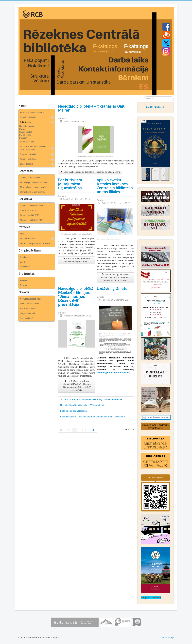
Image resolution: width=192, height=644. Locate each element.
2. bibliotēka (25, 122)
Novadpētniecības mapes (31, 299)
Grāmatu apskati (27, 126)
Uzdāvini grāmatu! (113, 288)
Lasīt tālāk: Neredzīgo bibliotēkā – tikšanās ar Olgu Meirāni (90, 172)
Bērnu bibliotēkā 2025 (30, 215)
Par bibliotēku (25, 135)
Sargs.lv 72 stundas (151, 597)
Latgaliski (160, 107)
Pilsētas (24, 280)
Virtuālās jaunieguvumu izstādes (34, 182)
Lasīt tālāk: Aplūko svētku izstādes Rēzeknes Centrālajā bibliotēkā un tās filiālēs (115, 278)
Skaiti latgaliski (27, 164)
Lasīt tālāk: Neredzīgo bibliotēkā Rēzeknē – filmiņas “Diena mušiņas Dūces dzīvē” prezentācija (77, 386)
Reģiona (24, 285)
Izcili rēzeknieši (27, 318)
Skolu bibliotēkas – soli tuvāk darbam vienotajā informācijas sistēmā (93, 417)
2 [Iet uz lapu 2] (80, 430)
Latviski (150, 107)
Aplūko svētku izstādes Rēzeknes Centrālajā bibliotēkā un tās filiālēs (115, 186)
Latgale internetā (27, 313)
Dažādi (22, 129)
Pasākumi (24, 138)
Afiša (22, 234)
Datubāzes (25, 257)
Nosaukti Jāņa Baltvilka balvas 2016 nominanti (82, 405)
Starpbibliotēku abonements (32, 192)
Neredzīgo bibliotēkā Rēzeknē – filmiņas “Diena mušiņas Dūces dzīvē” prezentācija (76, 296)
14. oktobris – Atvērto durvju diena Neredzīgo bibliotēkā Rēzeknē (91, 399)
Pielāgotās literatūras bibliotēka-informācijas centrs (34, 148)
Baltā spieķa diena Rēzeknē (74, 411)
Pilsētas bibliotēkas (29, 159)
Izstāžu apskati (26, 132)
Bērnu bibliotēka (27, 142)
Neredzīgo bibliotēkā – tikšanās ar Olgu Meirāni (92, 108)
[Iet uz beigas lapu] (93, 430)
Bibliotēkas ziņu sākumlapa (32, 113)
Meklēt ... (144, 96)
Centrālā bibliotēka (28, 117)
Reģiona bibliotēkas (29, 154)
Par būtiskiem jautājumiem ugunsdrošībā (70, 184)
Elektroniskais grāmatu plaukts (34, 187)
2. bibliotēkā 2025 (28, 211)
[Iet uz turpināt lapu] (86, 430)
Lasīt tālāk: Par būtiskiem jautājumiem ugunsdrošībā (77, 260)
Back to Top (168, 638)
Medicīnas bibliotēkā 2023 (32, 220)
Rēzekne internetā (28, 309)
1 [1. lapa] (75, 430)
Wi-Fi (22, 262)
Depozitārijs (25, 267)
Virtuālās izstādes (28, 239)
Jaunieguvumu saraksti (30, 178)
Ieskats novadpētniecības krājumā (35, 243)
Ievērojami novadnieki (30, 304)
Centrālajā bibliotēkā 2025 (32, 206)
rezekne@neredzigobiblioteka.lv (113, 373)
